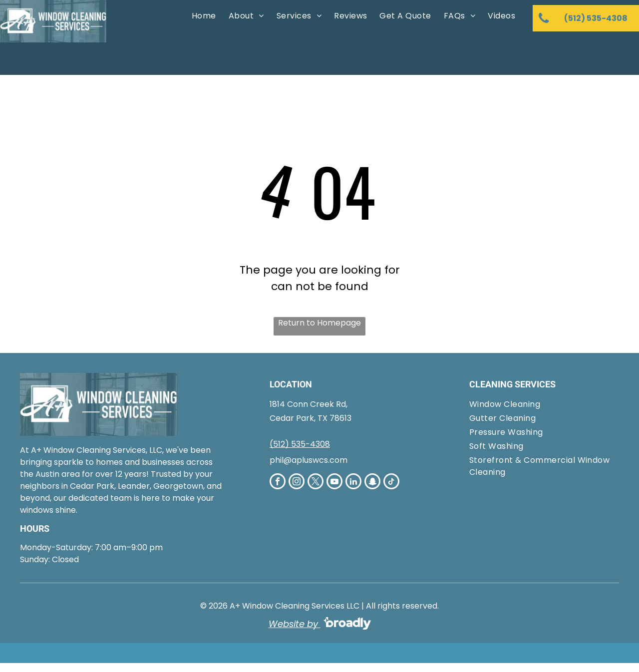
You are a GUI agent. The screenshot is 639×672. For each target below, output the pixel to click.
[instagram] (297, 483)
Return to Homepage (319, 323)
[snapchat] (372, 483)
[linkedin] (353, 483)
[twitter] (316, 483)
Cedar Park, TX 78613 (311, 418)
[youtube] (334, 483)
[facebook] (278, 483)
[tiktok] (391, 483)
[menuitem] (203, 16)
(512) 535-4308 (300, 444)
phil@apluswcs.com (309, 460)
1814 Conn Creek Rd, (309, 404)
